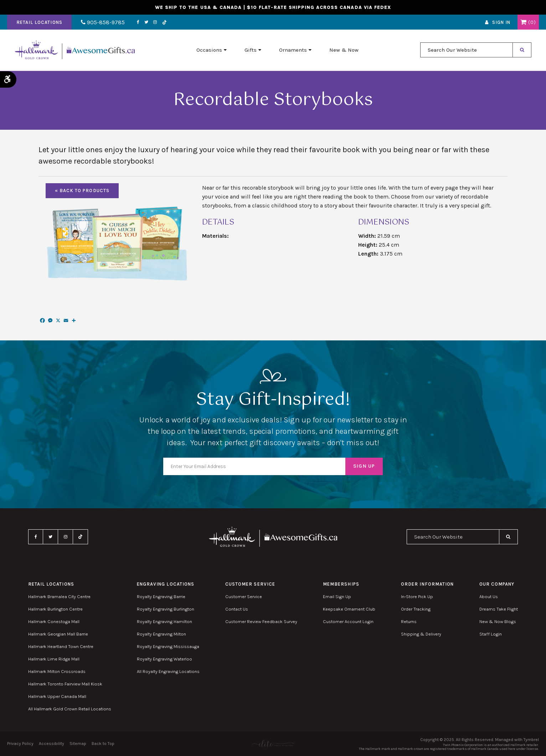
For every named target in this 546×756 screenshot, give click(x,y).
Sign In (501, 23)
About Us (489, 596)
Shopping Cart (523, 22)
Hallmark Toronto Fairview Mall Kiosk (65, 684)
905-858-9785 (102, 23)
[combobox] (467, 50)
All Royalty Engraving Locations (168, 671)
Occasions (209, 50)
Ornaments (293, 50)
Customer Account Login (348, 621)
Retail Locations (39, 23)
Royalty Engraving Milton (161, 634)
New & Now (344, 50)
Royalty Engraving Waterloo (164, 659)
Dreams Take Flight (499, 609)
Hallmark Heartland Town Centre (61, 646)
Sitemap (78, 744)
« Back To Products (82, 191)
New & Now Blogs (498, 621)
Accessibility (51, 744)
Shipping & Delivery (421, 634)
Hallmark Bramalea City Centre (59, 596)
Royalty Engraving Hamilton (164, 621)
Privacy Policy (20, 744)
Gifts (251, 50)
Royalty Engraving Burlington (166, 609)
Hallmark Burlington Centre (55, 609)
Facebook (137, 22)
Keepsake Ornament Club (349, 609)
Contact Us (237, 609)
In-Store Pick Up (417, 596)
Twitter (145, 22)
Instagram (154, 22)
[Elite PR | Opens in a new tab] (273, 744)
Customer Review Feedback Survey (261, 621)
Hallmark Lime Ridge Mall (54, 659)
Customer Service (244, 596)
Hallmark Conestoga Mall (54, 621)
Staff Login (491, 634)
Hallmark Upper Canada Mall (57, 696)
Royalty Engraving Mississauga (168, 646)
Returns (409, 621)
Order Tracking (416, 609)
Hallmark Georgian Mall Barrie (58, 634)
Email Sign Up (337, 596)
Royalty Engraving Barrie (161, 596)
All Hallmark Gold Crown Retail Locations (70, 709)
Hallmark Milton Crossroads (57, 671)
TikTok (163, 23)
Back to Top (103, 744)
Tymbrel (531, 740)
